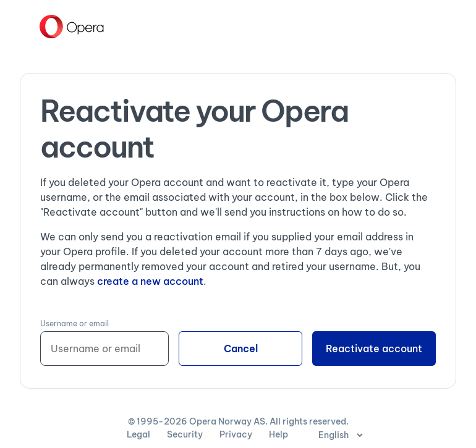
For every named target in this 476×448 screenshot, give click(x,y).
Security (186, 434)
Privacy (237, 434)
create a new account (150, 281)
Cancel (241, 349)
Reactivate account (374, 349)
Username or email (74, 323)
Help (278, 434)
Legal (139, 434)
